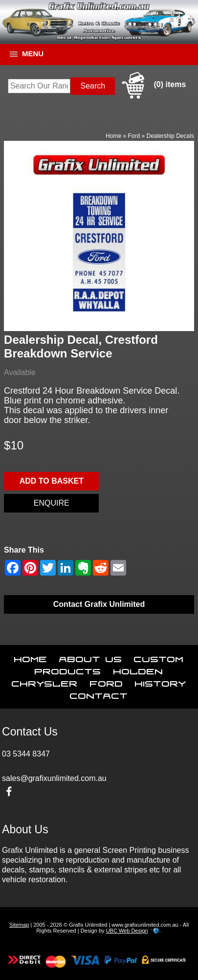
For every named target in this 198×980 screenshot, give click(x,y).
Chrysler (45, 682)
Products (68, 669)
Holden (138, 669)
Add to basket (52, 481)
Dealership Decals (170, 136)
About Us (91, 657)
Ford (134, 136)
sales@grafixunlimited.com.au (54, 778)
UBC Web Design (127, 931)
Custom (159, 657)
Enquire (52, 503)
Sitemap (19, 925)
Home (113, 136)
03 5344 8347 (26, 754)
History (161, 682)
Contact (99, 694)
